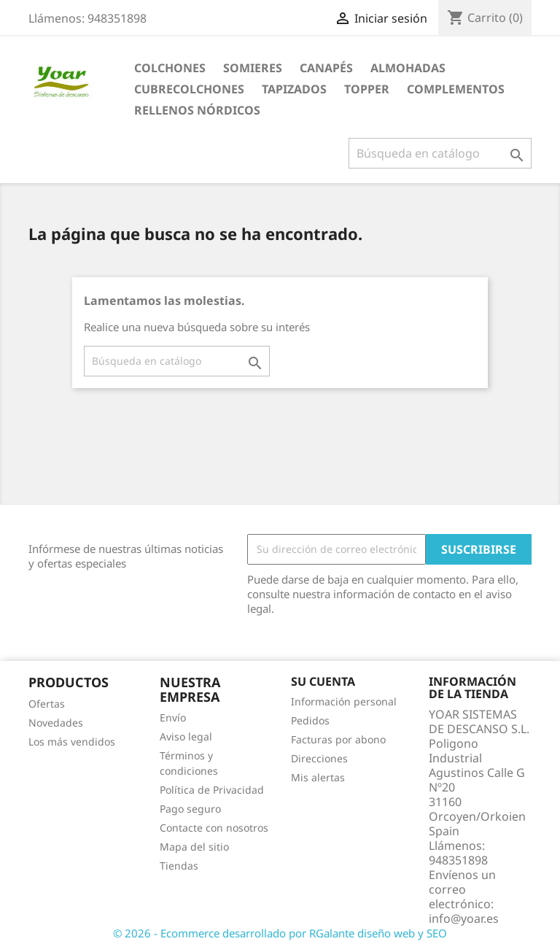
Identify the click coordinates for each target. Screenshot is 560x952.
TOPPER (367, 89)
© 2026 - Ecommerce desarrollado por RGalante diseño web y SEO (280, 933)
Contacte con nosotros (214, 828)
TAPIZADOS (294, 89)
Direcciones (319, 758)
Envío (173, 717)
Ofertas (47, 704)
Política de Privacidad (212, 790)
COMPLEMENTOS (456, 89)
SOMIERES (253, 68)
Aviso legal (186, 736)
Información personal (344, 701)
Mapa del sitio (194, 847)
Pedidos (310, 720)
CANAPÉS (326, 68)
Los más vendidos (72, 742)
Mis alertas (318, 777)
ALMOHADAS (408, 68)
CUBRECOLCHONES (189, 89)
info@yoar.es (464, 918)
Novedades (56, 723)
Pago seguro (190, 809)
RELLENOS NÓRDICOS (197, 110)
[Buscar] (440, 153)
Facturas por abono (338, 739)
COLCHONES (170, 68)
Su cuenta (323, 681)
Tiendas (179, 866)
